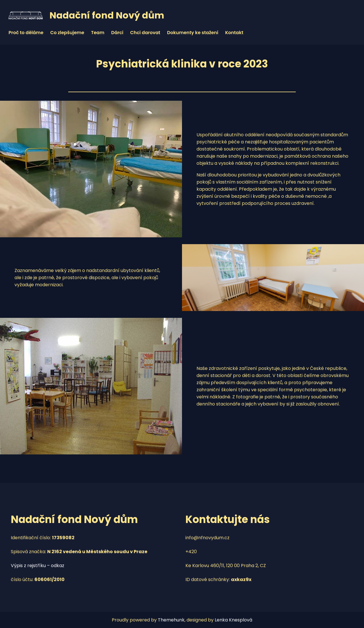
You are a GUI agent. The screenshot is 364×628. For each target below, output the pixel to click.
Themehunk (171, 620)
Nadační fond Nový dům (107, 15)
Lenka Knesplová (233, 620)
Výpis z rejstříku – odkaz (38, 566)
